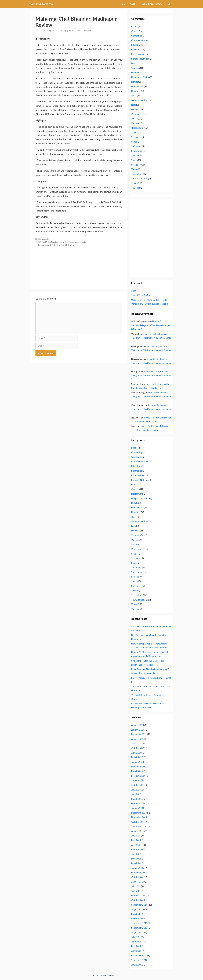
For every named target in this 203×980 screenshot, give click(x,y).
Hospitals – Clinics (140, 77)
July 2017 (136, 836)
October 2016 (138, 849)
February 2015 (138, 896)
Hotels (135, 82)
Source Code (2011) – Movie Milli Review (56, 245)
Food (134, 63)
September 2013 (139, 923)
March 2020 (137, 757)
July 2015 (136, 886)
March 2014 (137, 914)
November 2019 (139, 767)
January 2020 (138, 762)
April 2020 (136, 753)
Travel (134, 183)
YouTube (136, 188)
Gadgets (136, 68)
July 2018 (136, 790)
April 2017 (136, 845)
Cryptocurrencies (140, 40)
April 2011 (136, 951)
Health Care (137, 73)
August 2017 (138, 831)
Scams (134, 132)
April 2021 (136, 744)
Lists (134, 105)
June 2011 (136, 942)
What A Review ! (43, 4)
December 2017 (139, 813)
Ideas (134, 96)
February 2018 (138, 803)
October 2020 (138, 748)
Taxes (134, 169)
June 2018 (136, 794)
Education (136, 45)
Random (135, 123)
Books (134, 26)
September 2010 (139, 960)
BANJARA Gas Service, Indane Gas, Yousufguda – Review (63, 242)
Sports (135, 160)
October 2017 (138, 822)
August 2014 (138, 909)
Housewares (137, 86)
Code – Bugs (137, 31)
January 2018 (138, 808)
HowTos (135, 91)
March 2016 (137, 863)
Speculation (137, 151)
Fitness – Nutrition (140, 59)
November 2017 (139, 817)
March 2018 (137, 799)
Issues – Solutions (140, 100)
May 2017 (136, 840)
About (133, 4)
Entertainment (138, 54)
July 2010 (136, 965)
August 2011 (138, 932)
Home (122, 4)
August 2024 (138, 725)
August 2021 (138, 739)
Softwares (136, 146)
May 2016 (136, 859)
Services (135, 137)
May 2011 (136, 946)
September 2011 (139, 928)
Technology (137, 174)
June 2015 (136, 891)
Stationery (136, 165)
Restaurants (44, 239)
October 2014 (138, 900)
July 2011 (136, 937)
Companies (137, 36)
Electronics (137, 50)
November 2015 (139, 872)
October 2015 (138, 877)
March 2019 (137, 771)
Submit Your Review (152, 4)
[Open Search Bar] (169, 4)
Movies (135, 109)
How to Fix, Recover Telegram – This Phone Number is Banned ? (151, 325)
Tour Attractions (139, 179)
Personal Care (138, 114)
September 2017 (139, 826)
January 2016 (138, 868)
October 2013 (138, 919)
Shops (134, 142)
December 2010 (139, 955)
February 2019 (138, 776)
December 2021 (139, 734)
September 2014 (139, 905)
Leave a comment (83, 30)
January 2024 (138, 730)
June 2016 (136, 854)
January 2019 (138, 780)
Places (134, 119)
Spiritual (135, 156)
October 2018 (138, 785)
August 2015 (138, 882)
